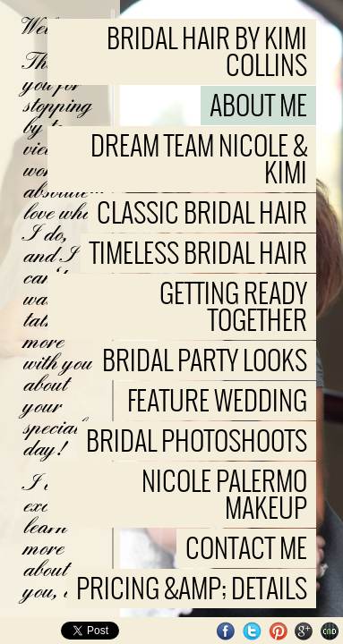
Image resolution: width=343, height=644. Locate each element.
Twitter (252, 631)
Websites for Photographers (330, 631)
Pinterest (278, 631)
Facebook (226, 631)
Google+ (304, 631)
